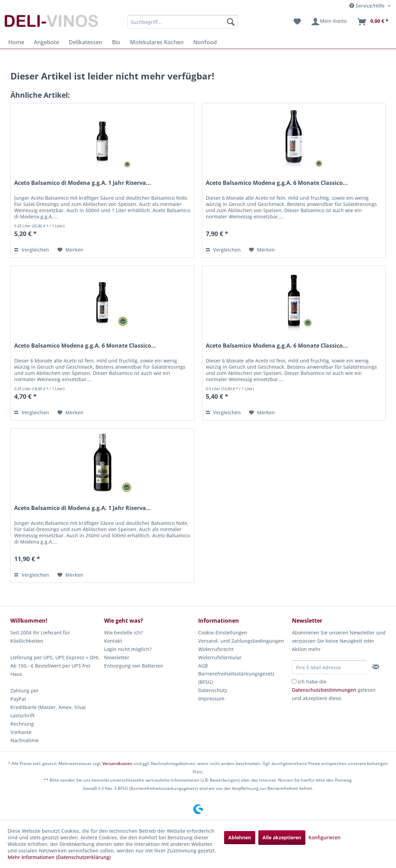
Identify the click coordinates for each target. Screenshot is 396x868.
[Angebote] (47, 42)
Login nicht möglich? (128, 649)
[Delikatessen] (86, 42)
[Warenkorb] (372, 22)
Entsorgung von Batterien (134, 666)
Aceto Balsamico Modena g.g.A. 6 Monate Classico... (277, 183)
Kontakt (113, 641)
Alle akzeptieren (282, 837)
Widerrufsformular (220, 657)
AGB (203, 666)
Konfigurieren (325, 837)
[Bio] (116, 42)
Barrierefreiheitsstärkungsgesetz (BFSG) (236, 678)
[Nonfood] (205, 42)
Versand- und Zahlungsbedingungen (241, 641)
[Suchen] (231, 22)
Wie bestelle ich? (123, 633)
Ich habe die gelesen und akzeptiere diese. (334, 690)
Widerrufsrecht (216, 649)
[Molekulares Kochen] (157, 42)
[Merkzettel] (297, 22)
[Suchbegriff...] (183, 22)
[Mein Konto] (329, 22)
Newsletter (117, 657)
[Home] (16, 42)
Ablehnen (240, 837)
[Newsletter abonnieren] (376, 667)
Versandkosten (117, 763)
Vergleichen (32, 250)
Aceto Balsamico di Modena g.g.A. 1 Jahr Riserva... (83, 183)
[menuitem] (183, 22)
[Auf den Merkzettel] (70, 250)
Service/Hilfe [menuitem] (368, 6)
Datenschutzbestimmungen (324, 690)
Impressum (211, 699)
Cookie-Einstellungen (223, 633)
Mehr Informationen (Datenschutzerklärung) (59, 857)
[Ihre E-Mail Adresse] (329, 667)
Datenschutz (213, 690)
